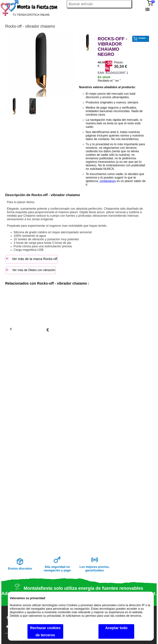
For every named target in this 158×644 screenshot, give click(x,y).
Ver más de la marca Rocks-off (31, 259)
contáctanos (108, 181)
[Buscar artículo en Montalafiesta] (99, 4)
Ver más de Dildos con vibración (30, 270)
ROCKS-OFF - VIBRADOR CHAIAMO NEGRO (112, 47)
